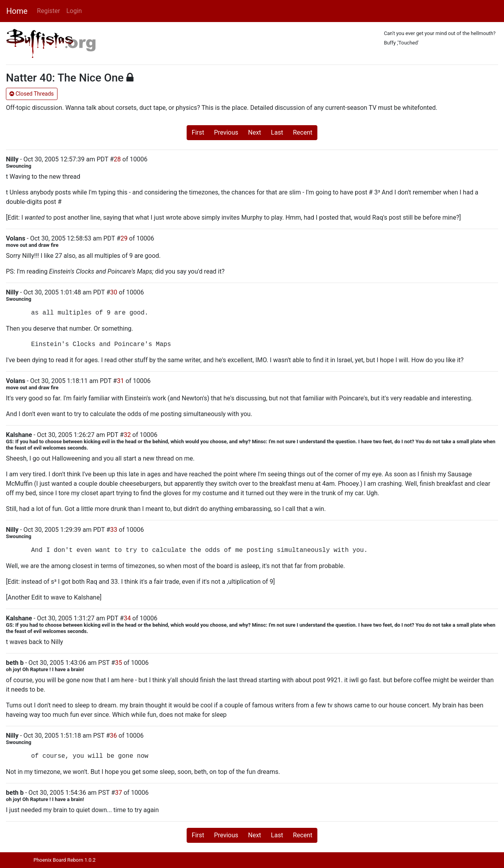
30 (114, 292)
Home (17, 11)
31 (120, 381)
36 (113, 736)
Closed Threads (32, 94)
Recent (303, 132)
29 (124, 238)
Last (277, 132)
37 (119, 793)
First (198, 132)
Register (49, 11)
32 (127, 435)
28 (117, 159)
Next (255, 132)
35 (119, 663)
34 (127, 618)
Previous (226, 132)
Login (74, 11)
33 (114, 530)
